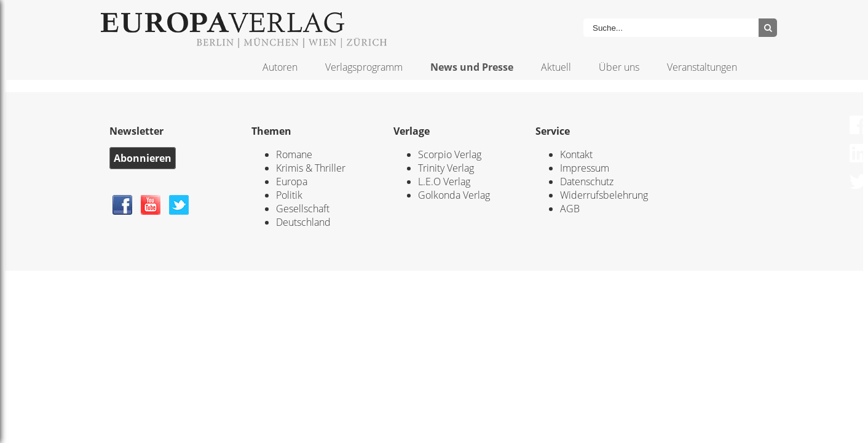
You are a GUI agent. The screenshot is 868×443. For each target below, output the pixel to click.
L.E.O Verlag (444, 182)
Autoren (280, 67)
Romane (294, 154)
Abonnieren (143, 158)
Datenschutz (587, 182)
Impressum (585, 168)
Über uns (619, 67)
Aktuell (556, 67)
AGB (570, 209)
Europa (292, 182)
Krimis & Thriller (311, 168)
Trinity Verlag (446, 168)
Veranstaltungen (702, 67)
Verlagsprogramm (364, 67)
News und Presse (472, 67)
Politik (289, 195)
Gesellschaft (303, 209)
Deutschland (303, 222)
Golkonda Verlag (454, 195)
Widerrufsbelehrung (604, 195)
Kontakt (576, 154)
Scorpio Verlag (450, 154)
